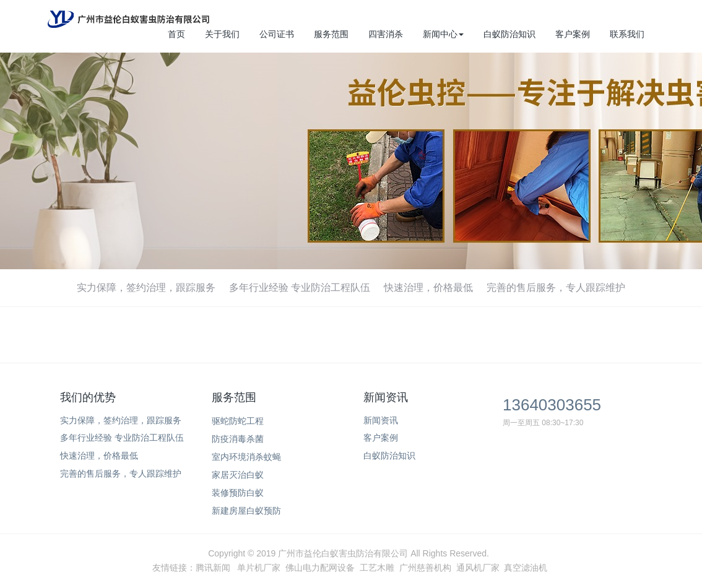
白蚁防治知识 (509, 34)
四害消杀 (386, 34)
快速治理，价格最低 (428, 288)
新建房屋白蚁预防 (246, 511)
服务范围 (331, 34)
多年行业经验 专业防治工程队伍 (300, 288)
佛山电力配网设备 (320, 568)
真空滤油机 (526, 568)
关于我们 (222, 34)
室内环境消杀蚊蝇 (246, 457)
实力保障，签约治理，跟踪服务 (146, 288)
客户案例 (573, 34)
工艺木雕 (377, 568)
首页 (176, 34)
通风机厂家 (478, 568)
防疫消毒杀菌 (238, 439)
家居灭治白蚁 (238, 475)
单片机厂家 (259, 568)
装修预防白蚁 (238, 493)
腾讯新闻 (213, 568)
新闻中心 (443, 34)
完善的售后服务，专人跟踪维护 (556, 288)
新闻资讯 (386, 397)
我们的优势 (88, 397)
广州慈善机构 (425, 568)
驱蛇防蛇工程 (238, 421)
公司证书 (277, 34)
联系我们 (627, 34)
